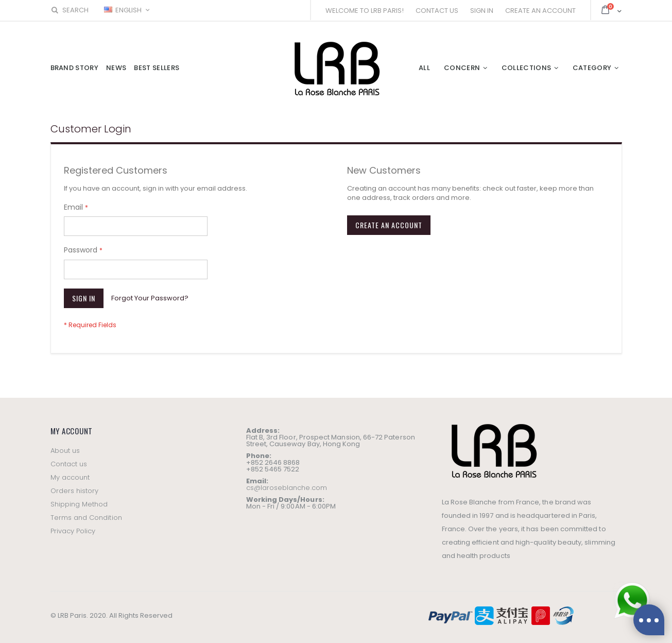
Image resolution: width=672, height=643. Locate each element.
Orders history (75, 491)
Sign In (482, 11)
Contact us (69, 464)
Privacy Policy (73, 531)
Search (70, 10)
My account (70, 477)
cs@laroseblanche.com (287, 488)
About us (65, 451)
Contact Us (437, 11)
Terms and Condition (86, 518)
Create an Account (540, 11)
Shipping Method (79, 504)
